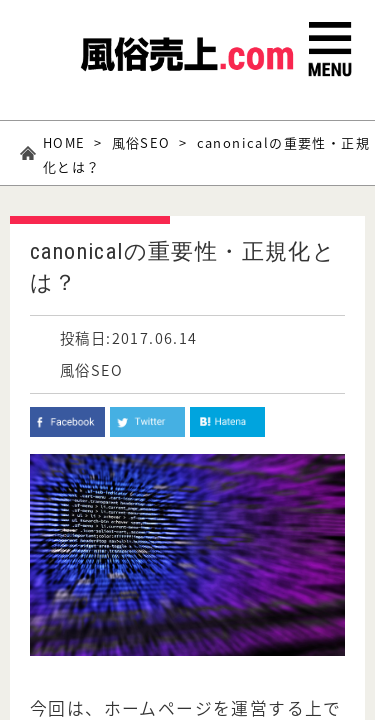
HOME (64, 142)
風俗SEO (141, 142)
